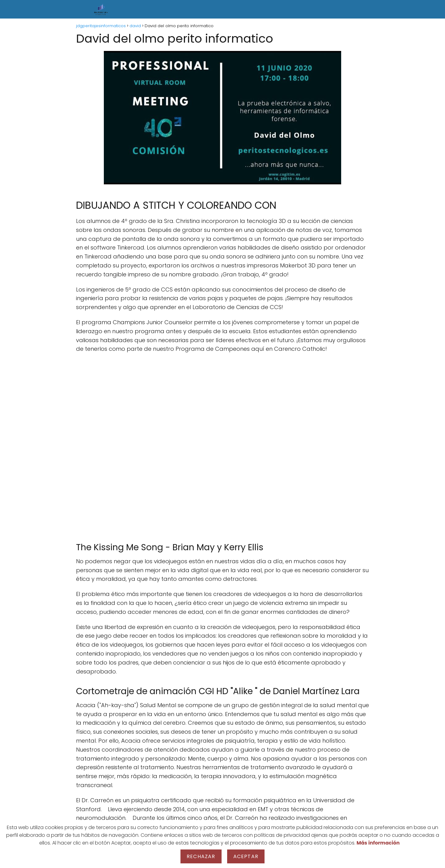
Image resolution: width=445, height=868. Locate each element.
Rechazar (201, 856)
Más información (378, 843)
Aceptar (246, 856)
